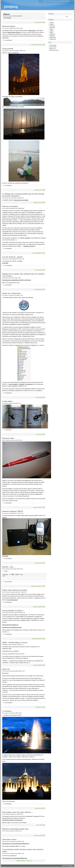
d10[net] (51, 31)
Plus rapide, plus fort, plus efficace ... (18, 812)
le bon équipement (12, 600)
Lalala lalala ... (8, 401)
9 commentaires (8, 602)
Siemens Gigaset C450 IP (13, 511)
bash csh (6, 669)
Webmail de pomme (54, 50)
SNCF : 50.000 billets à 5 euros (15, 643)
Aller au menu (56, 1)
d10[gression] (53, 37)
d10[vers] (52, 23)
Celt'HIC (28, 238)
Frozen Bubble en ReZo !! (13, 611)
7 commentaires (8, 430)
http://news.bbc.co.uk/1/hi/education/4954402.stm (16, 844)
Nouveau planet (9, 26)
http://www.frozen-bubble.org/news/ (12, 627)
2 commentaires (8, 248)
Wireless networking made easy (15, 829)
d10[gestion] (52, 34)
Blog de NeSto (53, 47)
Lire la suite (5, 263)
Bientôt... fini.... (9, 567)
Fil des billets (8, 18)
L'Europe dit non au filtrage (21, 200)
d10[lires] (52, 24)
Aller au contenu (48, 1)
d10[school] (52, 26)
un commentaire (8, 40)
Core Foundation (13, 384)
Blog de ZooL (53, 49)
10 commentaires (8, 703)
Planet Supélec (53, 45)
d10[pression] (53, 39)
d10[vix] (51, 29)
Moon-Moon (32, 30)
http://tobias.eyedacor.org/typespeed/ (12, 820)
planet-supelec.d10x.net (14, 32)
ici (20, 336)
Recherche (51, 14)
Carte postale (8, 49)
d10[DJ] (51, 32)
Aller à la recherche (65, 1)
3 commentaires (8, 185)
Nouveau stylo (8, 438)
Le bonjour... (7, 711)
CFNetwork (21, 384)
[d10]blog (11, 7)
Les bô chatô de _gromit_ (13, 257)
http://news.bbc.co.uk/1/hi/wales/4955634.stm (15, 858)
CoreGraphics (29, 384)
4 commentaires (8, 503)
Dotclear (71, 866)
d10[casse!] (52, 36)
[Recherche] (57, 17)
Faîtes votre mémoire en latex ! (15, 590)
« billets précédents (21, 861)
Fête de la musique (10, 206)
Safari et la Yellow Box (12, 293)
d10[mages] (52, 28)
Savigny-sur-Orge (29, 246)
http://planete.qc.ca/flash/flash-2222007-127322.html (17, 280)
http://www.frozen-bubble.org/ (10, 625)
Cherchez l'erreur (9, 839)
